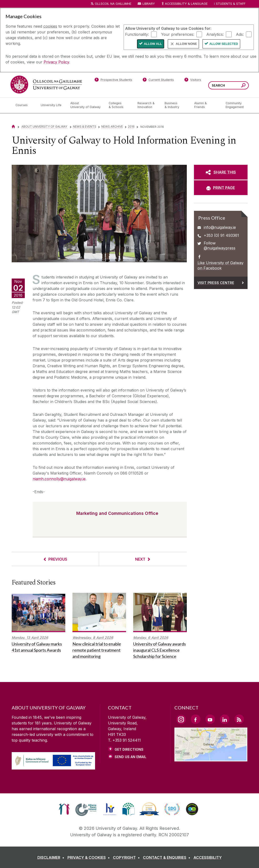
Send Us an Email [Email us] (130, 757)
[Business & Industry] (176, 105)
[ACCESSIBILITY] (208, 858)
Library (149, 4)
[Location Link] (211, 759)
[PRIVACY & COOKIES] (90, 858)
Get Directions (129, 749)
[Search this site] (243, 86)
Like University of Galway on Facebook (221, 265)
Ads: (240, 34)
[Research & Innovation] (147, 105)
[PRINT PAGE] (221, 188)
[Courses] (24, 105)
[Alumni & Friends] (206, 105)
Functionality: (137, 34)
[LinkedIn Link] (225, 719)
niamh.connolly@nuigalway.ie (59, 479)
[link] (64, 809)
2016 (131, 127)
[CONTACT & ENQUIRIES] (168, 858)
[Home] (13, 127)
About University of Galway (45, 127)
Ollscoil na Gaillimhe (113, 4)
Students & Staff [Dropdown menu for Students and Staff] (231, 4)
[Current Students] (158, 81)
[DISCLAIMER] (52, 858)
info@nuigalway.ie (220, 227)
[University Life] (52, 105)
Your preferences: (178, 34)
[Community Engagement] (235, 105)
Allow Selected (224, 44)
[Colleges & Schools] (119, 105)
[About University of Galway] (86, 105)
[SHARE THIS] (221, 172)
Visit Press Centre (216, 283)
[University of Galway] (46, 85)
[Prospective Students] (113, 81)
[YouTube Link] (210, 719)
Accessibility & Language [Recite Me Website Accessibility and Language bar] (184, 4)
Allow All (153, 44)
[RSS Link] (239, 719)
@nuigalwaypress (220, 248)
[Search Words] (229, 85)
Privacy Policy (56, 62)
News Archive (112, 127)
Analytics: (215, 34)
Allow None (186, 44)
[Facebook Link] (196, 719)
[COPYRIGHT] (127, 858)
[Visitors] (193, 81)
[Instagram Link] (181, 719)
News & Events (85, 127)
